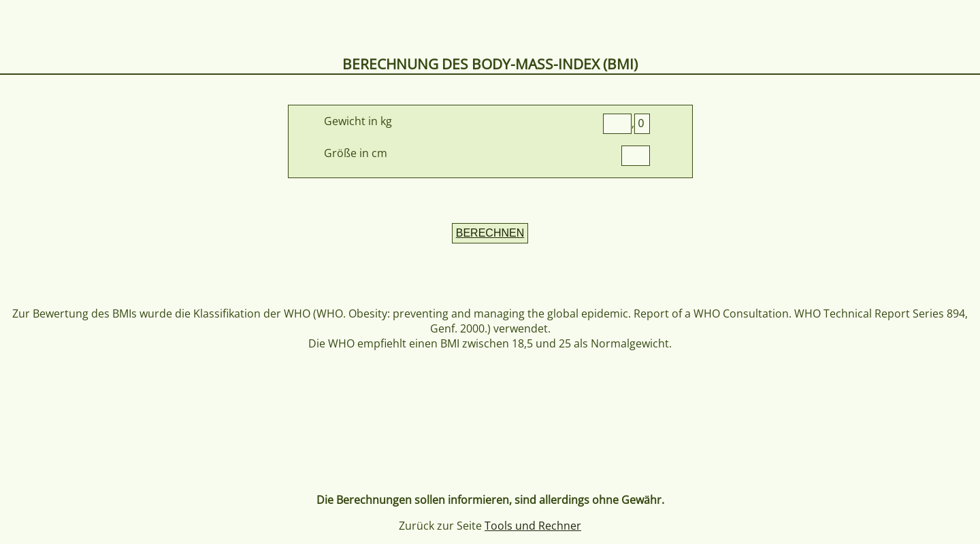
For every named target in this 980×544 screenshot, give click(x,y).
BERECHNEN (490, 233)
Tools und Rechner (533, 526)
